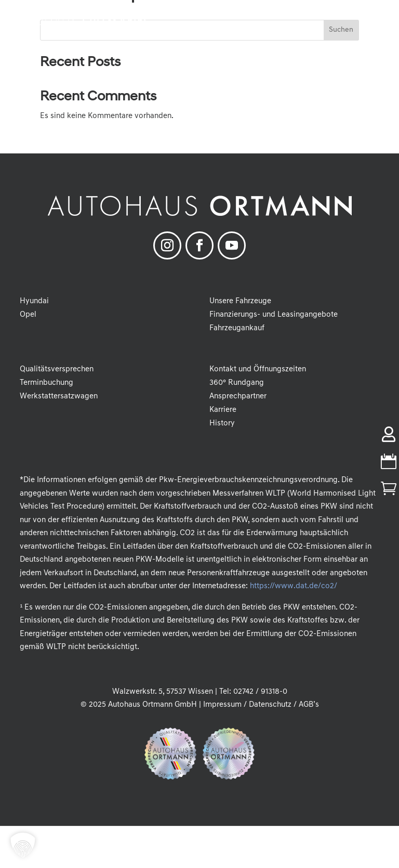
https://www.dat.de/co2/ (293, 586)
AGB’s (309, 705)
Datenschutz (270, 705)
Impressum (222, 705)
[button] (383, 16)
